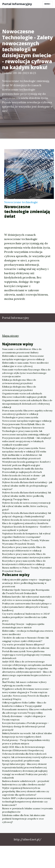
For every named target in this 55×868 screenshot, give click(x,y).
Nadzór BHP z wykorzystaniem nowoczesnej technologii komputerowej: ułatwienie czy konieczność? (27, 802)
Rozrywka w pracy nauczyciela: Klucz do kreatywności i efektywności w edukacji (24, 562)
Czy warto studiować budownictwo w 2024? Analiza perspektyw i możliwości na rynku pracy (26, 617)
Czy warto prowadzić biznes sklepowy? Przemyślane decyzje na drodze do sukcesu (26, 646)
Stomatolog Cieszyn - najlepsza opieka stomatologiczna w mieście (23, 626)
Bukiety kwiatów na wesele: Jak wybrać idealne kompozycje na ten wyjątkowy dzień (27, 735)
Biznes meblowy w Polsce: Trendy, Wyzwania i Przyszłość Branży (27, 569)
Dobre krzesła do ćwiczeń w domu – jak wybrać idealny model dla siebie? (24, 477)
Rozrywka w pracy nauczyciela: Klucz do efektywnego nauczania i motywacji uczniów (26, 556)
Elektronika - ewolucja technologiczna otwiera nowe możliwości (27, 633)
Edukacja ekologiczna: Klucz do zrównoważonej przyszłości (19, 381)
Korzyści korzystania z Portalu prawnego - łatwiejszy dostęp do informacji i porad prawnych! (25, 726)
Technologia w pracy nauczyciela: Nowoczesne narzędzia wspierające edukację (27, 419)
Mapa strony (11, 336)
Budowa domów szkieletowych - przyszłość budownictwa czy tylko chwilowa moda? (26, 783)
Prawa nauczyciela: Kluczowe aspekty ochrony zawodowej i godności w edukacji (27, 412)
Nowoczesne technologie (21, 202)
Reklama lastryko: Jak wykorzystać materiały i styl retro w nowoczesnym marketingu (27, 598)
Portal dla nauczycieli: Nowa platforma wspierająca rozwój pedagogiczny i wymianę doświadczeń (26, 655)
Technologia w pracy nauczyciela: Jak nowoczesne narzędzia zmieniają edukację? (26, 433)
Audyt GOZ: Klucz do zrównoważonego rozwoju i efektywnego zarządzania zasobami (27, 663)
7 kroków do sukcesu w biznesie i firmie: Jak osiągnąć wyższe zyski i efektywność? (25, 639)
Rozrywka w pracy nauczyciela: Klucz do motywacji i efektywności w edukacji (24, 549)
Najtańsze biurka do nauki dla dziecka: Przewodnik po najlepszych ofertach (23, 470)
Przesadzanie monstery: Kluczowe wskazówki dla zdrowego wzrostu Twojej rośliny (27, 711)
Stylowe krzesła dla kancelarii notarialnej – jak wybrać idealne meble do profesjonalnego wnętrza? (27, 486)
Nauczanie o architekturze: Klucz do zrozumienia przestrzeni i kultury (22, 351)
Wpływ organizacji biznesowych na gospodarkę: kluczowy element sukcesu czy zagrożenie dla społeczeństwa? (26, 791)
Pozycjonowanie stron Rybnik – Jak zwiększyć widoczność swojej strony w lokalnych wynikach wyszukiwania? (27, 441)
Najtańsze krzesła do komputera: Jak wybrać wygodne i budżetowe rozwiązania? (26, 535)
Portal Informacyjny (17, 4)
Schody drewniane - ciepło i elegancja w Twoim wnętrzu (24, 718)
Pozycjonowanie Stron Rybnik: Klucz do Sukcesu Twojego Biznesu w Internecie (23, 426)
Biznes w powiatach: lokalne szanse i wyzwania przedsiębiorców (27, 810)
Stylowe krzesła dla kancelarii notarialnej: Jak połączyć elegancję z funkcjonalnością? (27, 515)
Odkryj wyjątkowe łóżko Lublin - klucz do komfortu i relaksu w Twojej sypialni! (24, 704)
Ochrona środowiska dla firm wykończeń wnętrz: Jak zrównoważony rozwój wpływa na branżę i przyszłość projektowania (27, 757)
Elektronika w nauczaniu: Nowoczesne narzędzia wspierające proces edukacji (23, 358)
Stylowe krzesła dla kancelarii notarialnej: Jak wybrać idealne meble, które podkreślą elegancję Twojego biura (27, 496)
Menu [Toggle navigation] (48, 4)
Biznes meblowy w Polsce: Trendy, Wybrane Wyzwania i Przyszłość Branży (26, 542)
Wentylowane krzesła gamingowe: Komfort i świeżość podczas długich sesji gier (26, 463)
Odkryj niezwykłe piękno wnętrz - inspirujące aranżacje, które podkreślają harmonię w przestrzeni (27, 583)
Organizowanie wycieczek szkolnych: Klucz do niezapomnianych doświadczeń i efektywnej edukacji (27, 404)
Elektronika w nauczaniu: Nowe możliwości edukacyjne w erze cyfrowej (25, 364)
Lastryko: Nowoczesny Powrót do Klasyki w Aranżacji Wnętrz (26, 697)
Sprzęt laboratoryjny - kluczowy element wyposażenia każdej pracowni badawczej (24, 766)
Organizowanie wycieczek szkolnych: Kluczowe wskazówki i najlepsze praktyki (24, 395)
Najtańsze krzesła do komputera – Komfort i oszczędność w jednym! (27, 528)
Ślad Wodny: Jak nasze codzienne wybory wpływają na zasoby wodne (24, 684)
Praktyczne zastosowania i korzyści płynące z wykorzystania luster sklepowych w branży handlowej (27, 607)
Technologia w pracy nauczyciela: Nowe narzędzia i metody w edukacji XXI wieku (24, 450)
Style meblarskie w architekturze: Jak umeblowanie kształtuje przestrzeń (22, 457)
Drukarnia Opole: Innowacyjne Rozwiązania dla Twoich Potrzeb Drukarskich (26, 592)
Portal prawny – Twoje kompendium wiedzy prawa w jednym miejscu (26, 742)
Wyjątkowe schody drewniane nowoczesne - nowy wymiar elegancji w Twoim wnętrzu (26, 691)
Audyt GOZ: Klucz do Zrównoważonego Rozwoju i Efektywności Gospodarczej (23, 749)
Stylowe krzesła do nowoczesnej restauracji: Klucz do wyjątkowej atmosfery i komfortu (26, 522)
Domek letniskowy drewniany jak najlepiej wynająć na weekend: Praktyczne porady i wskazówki (25, 774)
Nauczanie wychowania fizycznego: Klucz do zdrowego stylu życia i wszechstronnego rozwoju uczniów (26, 373)
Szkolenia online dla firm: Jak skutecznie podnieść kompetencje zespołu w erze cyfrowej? (24, 819)
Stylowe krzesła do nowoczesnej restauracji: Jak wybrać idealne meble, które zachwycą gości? (26, 506)
